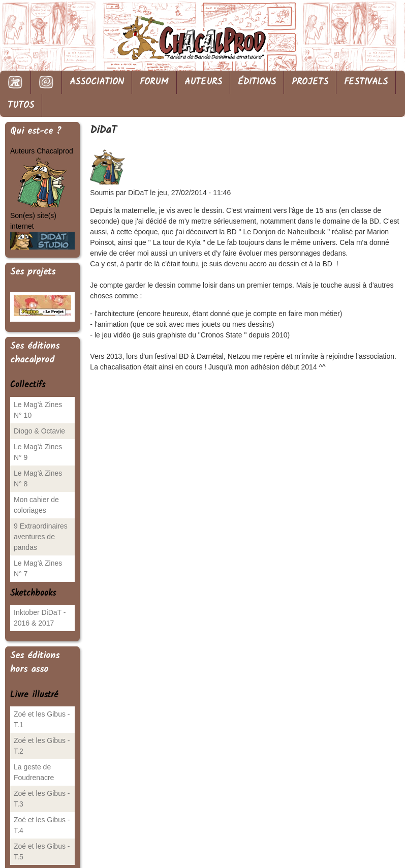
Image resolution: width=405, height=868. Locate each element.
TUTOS (21, 105)
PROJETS (310, 82)
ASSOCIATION (97, 82)
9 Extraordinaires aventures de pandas (41, 537)
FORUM (154, 82)
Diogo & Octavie (39, 431)
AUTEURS (203, 82)
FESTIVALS (366, 82)
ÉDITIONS (257, 82)
